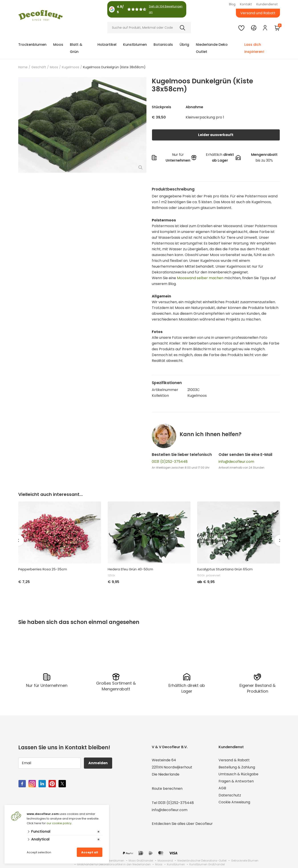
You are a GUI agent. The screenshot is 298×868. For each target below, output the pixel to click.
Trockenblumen (32, 45)
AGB (222, 789)
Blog (232, 4)
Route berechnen (167, 789)
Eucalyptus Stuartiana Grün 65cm (225, 569)
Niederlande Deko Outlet (212, 48)
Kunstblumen (135, 45)
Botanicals (163, 45)
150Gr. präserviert (209, 575)
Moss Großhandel (141, 861)
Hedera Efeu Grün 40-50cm (130, 569)
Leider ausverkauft (216, 135)
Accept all (90, 852)
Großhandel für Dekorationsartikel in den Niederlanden (114, 864)
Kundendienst (267, 4)
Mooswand (165, 861)
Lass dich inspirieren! (254, 48)
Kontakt (246, 4)
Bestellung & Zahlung (237, 767)
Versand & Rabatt (234, 760)
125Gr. (112, 575)
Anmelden (98, 763)
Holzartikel (107, 45)
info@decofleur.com (236, 462)
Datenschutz (230, 796)
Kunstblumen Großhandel (207, 864)
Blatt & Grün (76, 48)
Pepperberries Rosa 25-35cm (43, 569)
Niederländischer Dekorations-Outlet (202, 861)
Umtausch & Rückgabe (239, 774)
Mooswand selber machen (200, 278)
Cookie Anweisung (234, 803)
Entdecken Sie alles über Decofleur (182, 824)
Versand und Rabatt (258, 13)
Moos (58, 45)
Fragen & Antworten (236, 781)
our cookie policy (59, 823)
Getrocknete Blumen (245, 861)
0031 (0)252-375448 (170, 462)
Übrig (184, 45)
